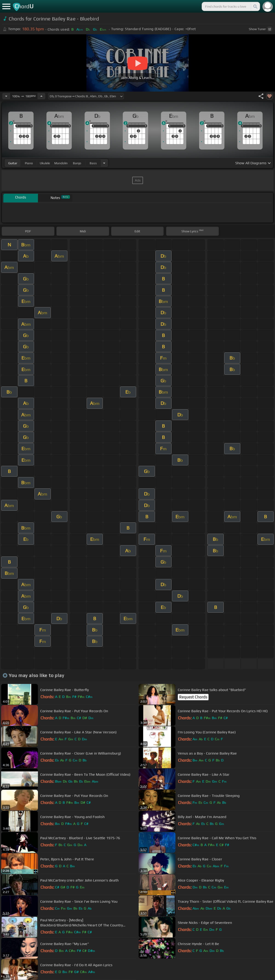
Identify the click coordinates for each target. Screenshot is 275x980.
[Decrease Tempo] (6, 96)
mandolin (61, 163)
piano (29, 163)
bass (93, 163)
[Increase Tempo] (41, 96)
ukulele (45, 163)
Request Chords (193, 697)
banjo (77, 163)
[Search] (255, 6)
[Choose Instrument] (104, 163)
